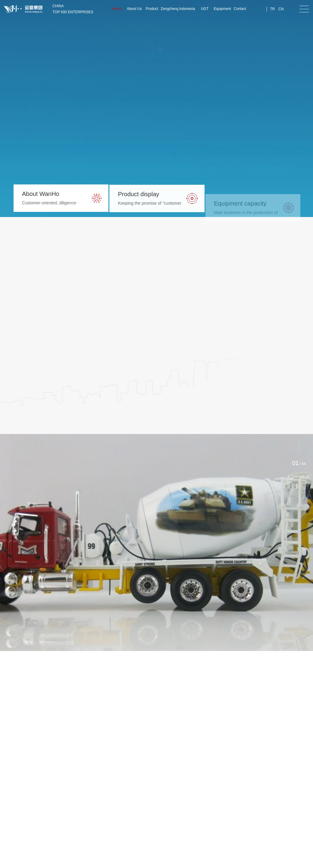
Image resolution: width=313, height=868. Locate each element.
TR (272, 9)
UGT (205, 9)
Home (117, 9)
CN (281, 9)
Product (152, 9)
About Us (134, 9)
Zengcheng (169, 9)
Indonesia (187, 9)
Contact (240, 9)
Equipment (222, 9)
